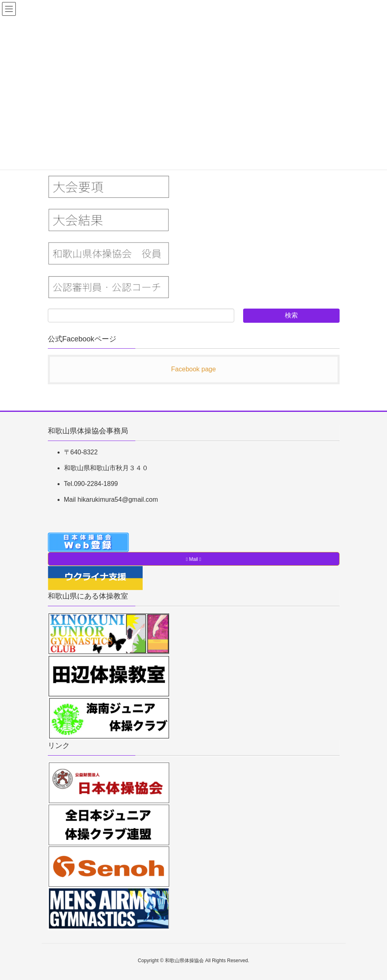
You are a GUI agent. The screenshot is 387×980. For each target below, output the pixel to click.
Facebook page (193, 369)
